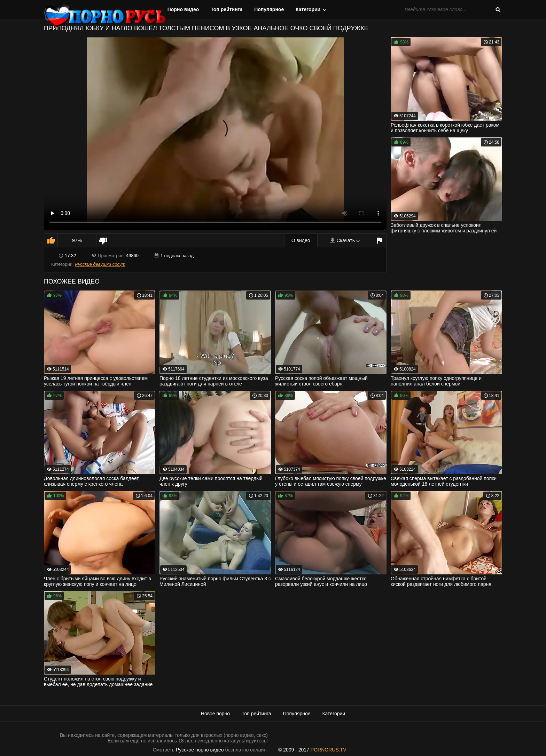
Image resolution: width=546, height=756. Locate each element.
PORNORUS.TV (329, 750)
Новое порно (215, 714)
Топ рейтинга (227, 9)
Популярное (269, 9)
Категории (308, 9)
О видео (301, 240)
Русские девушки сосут (100, 264)
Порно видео (183, 9)
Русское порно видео (200, 750)
